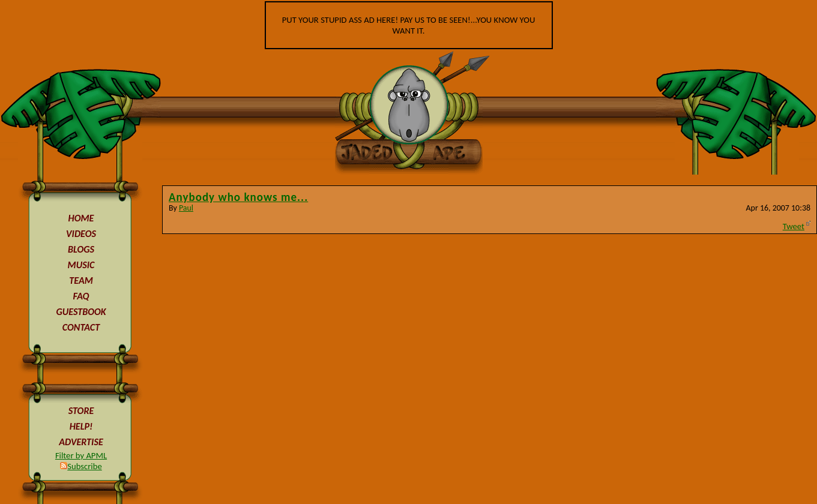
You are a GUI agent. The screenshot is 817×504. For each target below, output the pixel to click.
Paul (186, 208)
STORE (81, 411)
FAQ (81, 296)
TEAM (81, 280)
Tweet (794, 226)
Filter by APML (81, 455)
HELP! (81, 426)
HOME (81, 218)
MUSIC (81, 265)
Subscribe (81, 466)
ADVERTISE (81, 442)
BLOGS (81, 249)
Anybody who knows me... (238, 197)
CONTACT (81, 327)
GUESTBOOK (81, 312)
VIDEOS (81, 234)
